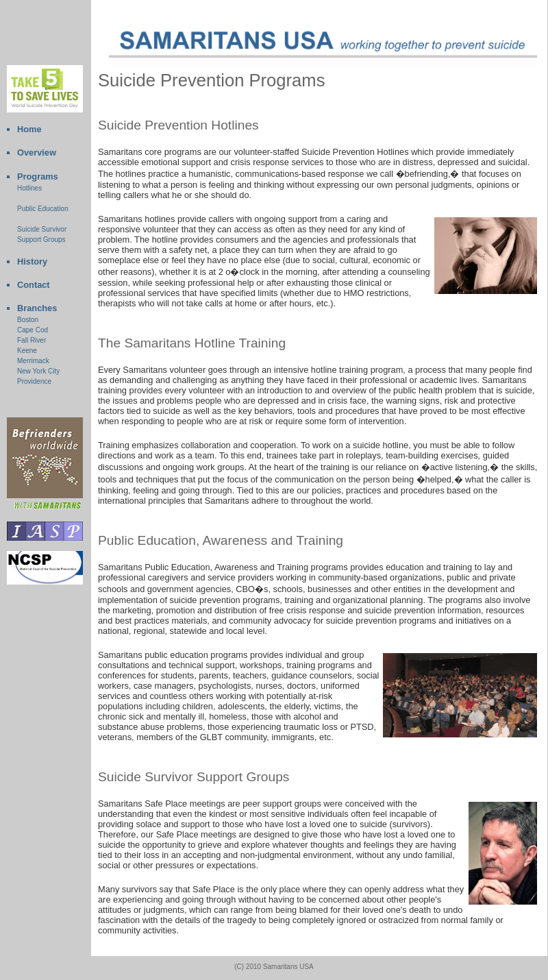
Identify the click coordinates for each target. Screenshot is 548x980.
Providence (34, 381)
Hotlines (29, 188)
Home (29, 129)
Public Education (43, 209)
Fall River (32, 340)
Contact (34, 285)
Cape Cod (33, 330)
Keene (27, 351)
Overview (37, 152)
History (32, 261)
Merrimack (33, 361)
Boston (28, 320)
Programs (38, 176)
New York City (38, 371)
